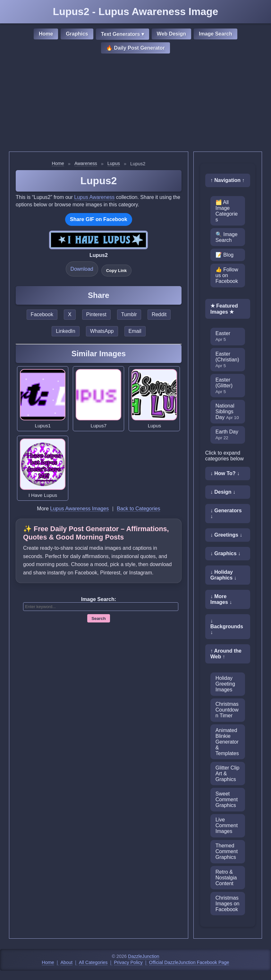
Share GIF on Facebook (99, 219)
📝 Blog (224, 255)
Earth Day (227, 435)
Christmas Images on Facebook (228, 904)
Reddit (159, 314)
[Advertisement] (135, 103)
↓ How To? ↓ (225, 473)
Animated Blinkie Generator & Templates (227, 742)
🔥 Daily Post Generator (135, 48)
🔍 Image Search (227, 237)
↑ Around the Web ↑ (226, 654)
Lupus (114, 163)
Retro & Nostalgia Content (226, 878)
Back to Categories (138, 509)
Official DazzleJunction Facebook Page (189, 962)
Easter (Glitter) (224, 386)
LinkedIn (66, 331)
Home (46, 34)
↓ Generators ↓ (226, 513)
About (67, 962)
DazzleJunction (144, 956)
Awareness (86, 163)
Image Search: (99, 599)
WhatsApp (102, 331)
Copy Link (116, 271)
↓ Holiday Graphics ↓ (224, 575)
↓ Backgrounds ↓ (227, 626)
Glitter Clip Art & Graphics (228, 774)
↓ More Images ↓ (221, 599)
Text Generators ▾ (123, 34)
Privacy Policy (128, 962)
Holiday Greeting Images (225, 684)
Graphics (77, 34)
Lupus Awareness (94, 197)
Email (135, 331)
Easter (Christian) (227, 360)
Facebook (42, 314)
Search (98, 618)
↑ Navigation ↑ (228, 180)
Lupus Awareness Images (79, 509)
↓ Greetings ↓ (226, 535)
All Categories (93, 962)
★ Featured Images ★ (224, 309)
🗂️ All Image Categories (227, 211)
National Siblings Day (227, 412)
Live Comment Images (227, 825)
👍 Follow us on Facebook (227, 275)
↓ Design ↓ (223, 492)
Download (82, 269)
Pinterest (96, 314)
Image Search (216, 34)
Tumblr (129, 314)
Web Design (171, 34)
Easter (223, 336)
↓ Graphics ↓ (225, 553)
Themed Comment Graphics (227, 851)
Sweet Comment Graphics (227, 799)
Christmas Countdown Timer (227, 710)
